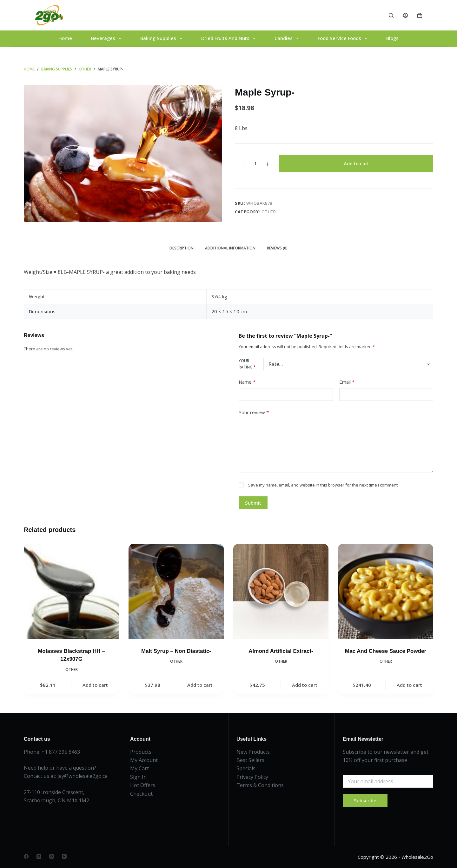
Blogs (392, 38)
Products (141, 752)
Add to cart (356, 163)
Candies (288, 38)
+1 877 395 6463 (61, 752)
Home (65, 38)
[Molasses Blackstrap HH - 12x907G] (71, 592)
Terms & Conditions (260, 785)
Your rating (247, 364)
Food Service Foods (344, 38)
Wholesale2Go (417, 857)
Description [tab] (182, 248)
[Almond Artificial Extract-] (281, 592)
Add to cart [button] (95, 685)
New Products (253, 752)
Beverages (107, 38)
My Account (144, 760)
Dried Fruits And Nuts (230, 38)
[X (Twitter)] (39, 856)
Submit (253, 503)
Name (247, 382)
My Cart (139, 768)
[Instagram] (52, 856)
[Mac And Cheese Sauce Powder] (386, 592)
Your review (254, 412)
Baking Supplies (162, 38)
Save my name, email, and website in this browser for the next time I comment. (323, 485)
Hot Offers (143, 785)
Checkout (141, 794)
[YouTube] (64, 856)
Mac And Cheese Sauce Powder (386, 651)
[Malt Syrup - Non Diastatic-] (176, 592)
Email (347, 382)
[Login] (405, 15)
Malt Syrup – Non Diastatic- (176, 651)
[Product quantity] (255, 164)
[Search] (391, 15)
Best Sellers (250, 760)
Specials (246, 768)
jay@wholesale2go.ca (83, 776)
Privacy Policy (252, 777)
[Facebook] (26, 856)
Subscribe (365, 800)
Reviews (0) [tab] (277, 248)
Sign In (138, 777)
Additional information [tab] (230, 248)
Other (269, 212)
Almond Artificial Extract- (281, 651)
